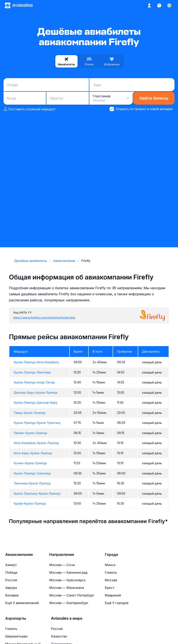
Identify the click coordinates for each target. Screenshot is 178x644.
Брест (110, 588)
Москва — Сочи (62, 565)
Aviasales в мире (67, 618)
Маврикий (113, 595)
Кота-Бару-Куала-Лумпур (33, 453)
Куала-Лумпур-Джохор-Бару (36, 402)
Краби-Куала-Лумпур (30, 503)
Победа (11, 572)
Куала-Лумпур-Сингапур (32, 473)
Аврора (11, 588)
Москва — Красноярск (67, 580)
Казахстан (59, 636)
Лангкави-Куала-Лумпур (32, 483)
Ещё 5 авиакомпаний (22, 603)
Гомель (111, 572)
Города (111, 555)
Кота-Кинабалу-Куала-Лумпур (36, 443)
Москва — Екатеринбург (69, 603)
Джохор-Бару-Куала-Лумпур (36, 392)
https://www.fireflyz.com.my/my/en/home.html (44, 317)
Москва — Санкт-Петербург (72, 595)
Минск (110, 565)
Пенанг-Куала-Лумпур (31, 433)
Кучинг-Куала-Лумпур (30, 463)
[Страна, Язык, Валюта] (169, 5)
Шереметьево (16, 636)
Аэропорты (16, 618)
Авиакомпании (19, 555)
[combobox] (46, 85)
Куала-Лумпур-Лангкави (32, 372)
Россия (11, 580)
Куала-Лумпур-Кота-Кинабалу (36, 362)
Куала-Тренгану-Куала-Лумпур (37, 493)
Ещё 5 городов (117, 603)
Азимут (11, 565)
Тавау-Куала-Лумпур (30, 413)
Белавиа (12, 595)
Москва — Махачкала (67, 588)
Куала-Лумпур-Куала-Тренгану (37, 423)
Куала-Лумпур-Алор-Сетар (34, 382)
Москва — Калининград (68, 572)
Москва (111, 580)
